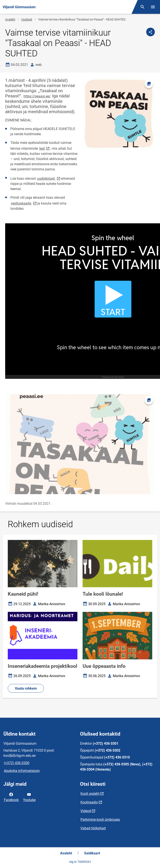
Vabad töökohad (93, 828)
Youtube (29, 797)
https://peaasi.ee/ (37, 96)
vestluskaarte (24, 203)
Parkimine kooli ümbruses (100, 820)
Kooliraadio (89, 802)
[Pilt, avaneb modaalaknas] (80, 444)
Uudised (27, 19)
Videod (86, 811)
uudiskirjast (49, 178)
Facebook (11, 797)
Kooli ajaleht (90, 794)
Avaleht (10, 19)
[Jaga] (151, 32)
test (45, 148)
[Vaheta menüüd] (153, 7)
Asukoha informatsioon (22, 771)
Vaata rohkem (26, 688)
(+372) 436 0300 (17, 763)
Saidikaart (92, 853)
